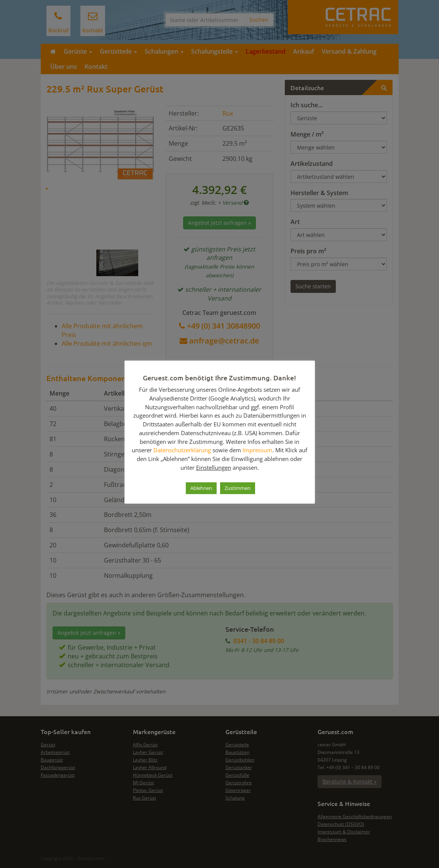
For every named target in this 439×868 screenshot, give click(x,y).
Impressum (257, 450)
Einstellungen (214, 467)
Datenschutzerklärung (182, 450)
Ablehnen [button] (201, 488)
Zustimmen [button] (238, 488)
